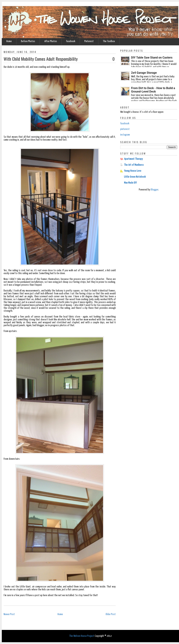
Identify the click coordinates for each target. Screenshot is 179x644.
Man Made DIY (130, 183)
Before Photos (28, 41)
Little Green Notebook (135, 177)
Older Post (111, 614)
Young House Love (133, 171)
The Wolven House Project (82, 636)
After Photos (51, 41)
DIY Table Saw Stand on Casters (152, 58)
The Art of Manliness (134, 165)
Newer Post (9, 614)
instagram (125, 135)
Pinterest (89, 41)
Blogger (155, 190)
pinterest (125, 129)
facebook (125, 124)
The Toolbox (109, 41)
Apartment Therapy (133, 159)
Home (9, 41)
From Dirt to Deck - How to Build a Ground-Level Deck (153, 90)
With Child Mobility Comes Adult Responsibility (41, 59)
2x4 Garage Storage (144, 73)
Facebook (71, 41)
